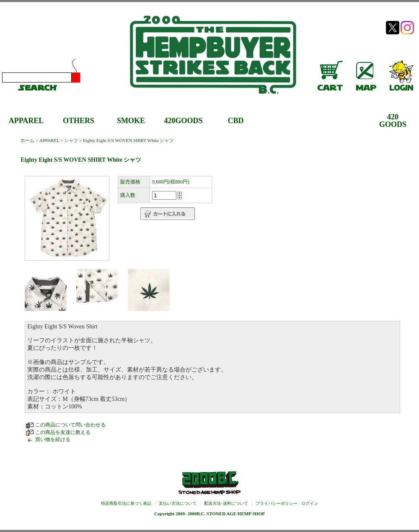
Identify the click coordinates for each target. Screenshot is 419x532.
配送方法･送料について (226, 503)
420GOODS (183, 121)
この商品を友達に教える (63, 432)
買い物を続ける (53, 439)
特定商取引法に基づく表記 (126, 503)
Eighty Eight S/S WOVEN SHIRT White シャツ (128, 140)
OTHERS (79, 121)
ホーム (27, 140)
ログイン (310, 503)
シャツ (71, 140)
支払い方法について (178, 503)
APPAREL (26, 121)
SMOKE (131, 121)
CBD (235, 121)
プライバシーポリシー (277, 503)
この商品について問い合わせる (70, 425)
